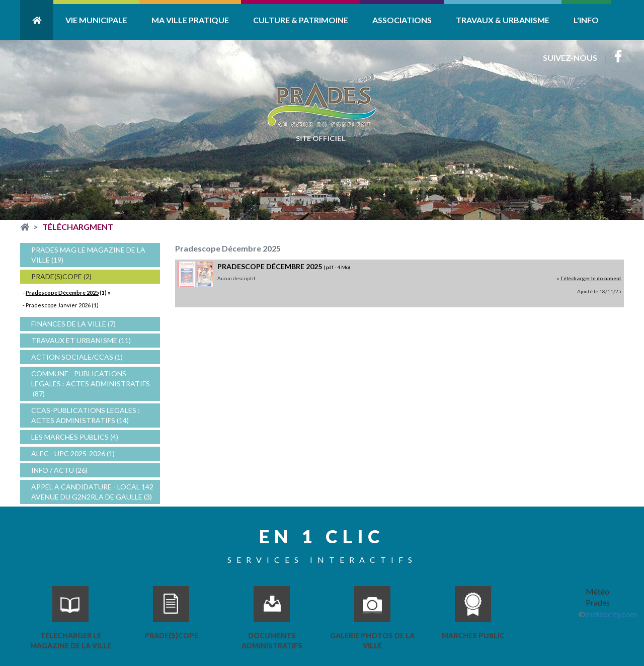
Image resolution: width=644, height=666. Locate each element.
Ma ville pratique (190, 20)
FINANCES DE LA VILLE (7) (73, 324)
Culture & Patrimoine (301, 20)
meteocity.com (611, 614)
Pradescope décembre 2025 (270, 266)
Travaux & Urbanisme (503, 20)
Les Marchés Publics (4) (75, 437)
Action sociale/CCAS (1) (77, 357)
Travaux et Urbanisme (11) (81, 340)
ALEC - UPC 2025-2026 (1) (73, 453)
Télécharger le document (591, 278)
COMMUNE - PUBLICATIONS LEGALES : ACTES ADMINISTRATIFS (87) (91, 384)
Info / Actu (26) (59, 470)
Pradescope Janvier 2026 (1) (62, 305)
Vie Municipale (96, 20)
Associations (402, 20)
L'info (586, 20)
